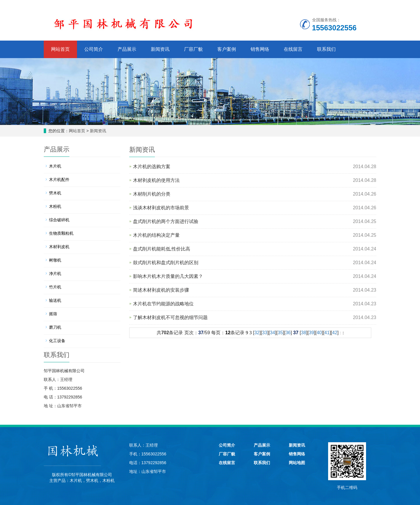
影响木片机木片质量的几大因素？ (168, 276)
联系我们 (326, 49)
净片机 (55, 274)
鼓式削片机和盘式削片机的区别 (166, 263)
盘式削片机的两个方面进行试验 (166, 221)
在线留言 (293, 49)
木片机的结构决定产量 (156, 235)
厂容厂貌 (193, 49)
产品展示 (127, 49)
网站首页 (60, 49)
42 (335, 333)
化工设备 (57, 341)
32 (257, 333)
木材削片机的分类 (152, 194)
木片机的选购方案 (152, 167)
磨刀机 (55, 327)
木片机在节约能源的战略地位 (163, 304)
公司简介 (94, 49)
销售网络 (260, 49)
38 (304, 333)
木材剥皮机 (59, 247)
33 (265, 333)
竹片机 (55, 287)
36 (288, 333)
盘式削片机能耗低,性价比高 (162, 249)
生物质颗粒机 (61, 233)
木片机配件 (59, 180)
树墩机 (55, 260)
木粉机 (55, 206)
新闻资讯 (160, 49)
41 (327, 333)
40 (319, 333)
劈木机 (55, 193)
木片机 (55, 166)
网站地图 (297, 463)
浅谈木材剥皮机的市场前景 (161, 208)
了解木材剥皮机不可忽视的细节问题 (170, 317)
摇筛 (53, 314)
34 (272, 333)
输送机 (55, 300)
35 (280, 333)
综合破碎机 (59, 220)
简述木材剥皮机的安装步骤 (161, 290)
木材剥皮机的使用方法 (156, 180)
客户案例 (227, 49)
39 (311, 333)
